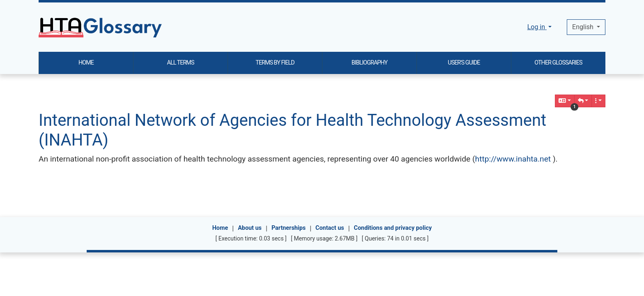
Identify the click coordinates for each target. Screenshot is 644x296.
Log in (537, 27)
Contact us (330, 228)
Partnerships (289, 228)
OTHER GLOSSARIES (558, 63)
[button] (583, 101)
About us (250, 228)
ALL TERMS (181, 63)
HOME (86, 63)
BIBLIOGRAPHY (369, 63)
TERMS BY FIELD (275, 63)
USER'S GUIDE (464, 63)
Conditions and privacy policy (393, 228)
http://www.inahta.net (513, 159)
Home (220, 228)
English (584, 27)
